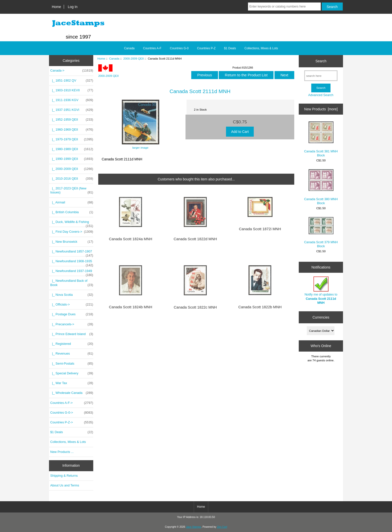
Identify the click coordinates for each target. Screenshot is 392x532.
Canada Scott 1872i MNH (260, 229)
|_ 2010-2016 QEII (72, 179)
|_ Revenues (72, 354)
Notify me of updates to (321, 291)
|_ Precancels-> (72, 324)
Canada (114, 58)
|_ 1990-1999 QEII (72, 159)
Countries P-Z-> (72, 422)
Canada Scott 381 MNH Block (321, 139)
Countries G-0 (179, 48)
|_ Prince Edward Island (72, 334)
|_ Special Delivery (72, 373)
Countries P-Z (206, 48)
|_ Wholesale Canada (72, 393)
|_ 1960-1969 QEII (72, 130)
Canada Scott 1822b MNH (260, 307)
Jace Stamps (193, 527)
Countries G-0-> (72, 413)
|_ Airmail (72, 202)
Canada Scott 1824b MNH (131, 307)
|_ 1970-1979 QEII (72, 139)
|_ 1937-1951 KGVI (72, 110)
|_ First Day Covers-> (72, 232)
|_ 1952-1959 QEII (72, 120)
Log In (73, 7)
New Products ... (62, 452)
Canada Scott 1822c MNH (195, 307)
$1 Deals (230, 48)
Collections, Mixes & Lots (261, 48)
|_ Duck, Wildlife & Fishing (72, 223)
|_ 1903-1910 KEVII (72, 90)
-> (72, 71)
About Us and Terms (65, 485)
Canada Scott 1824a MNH (131, 239)
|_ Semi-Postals (72, 364)
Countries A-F (152, 48)
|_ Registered (72, 344)
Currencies (321, 317)
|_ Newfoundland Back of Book (72, 283)
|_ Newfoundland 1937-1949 (72, 272)
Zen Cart (222, 527)
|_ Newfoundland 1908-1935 (72, 262)
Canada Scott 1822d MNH (195, 239)
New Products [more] (321, 109)
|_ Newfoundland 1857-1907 (72, 253)
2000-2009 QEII (133, 58)
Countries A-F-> (72, 403)
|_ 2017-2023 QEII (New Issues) (72, 190)
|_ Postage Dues (72, 314)
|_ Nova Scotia (72, 295)
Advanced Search (321, 95)
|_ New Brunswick (72, 242)
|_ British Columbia (72, 212)
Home (56, 7)
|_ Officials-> (72, 305)
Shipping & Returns (64, 476)
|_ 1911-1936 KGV (72, 100)
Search (321, 61)
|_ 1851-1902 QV (72, 81)
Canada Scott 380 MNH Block (321, 187)
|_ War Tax (72, 383)
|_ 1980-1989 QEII (72, 149)
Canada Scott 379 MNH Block (321, 232)
